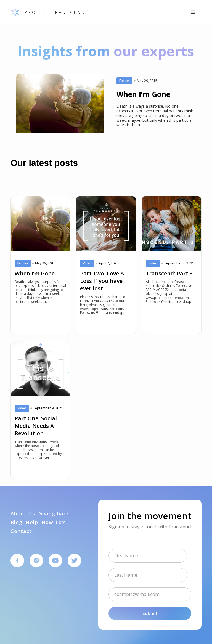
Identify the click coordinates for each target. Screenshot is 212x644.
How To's (54, 523)
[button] (193, 12)
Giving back (54, 514)
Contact (21, 531)
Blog (16, 523)
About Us (23, 514)
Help (32, 523)
